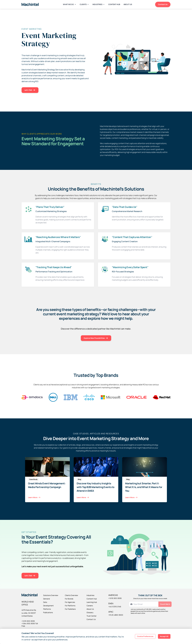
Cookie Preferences (145, 636)
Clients (84, 4)
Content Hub (114, 4)
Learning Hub (92, 602)
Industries (99, 4)
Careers (90, 606)
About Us (128, 4)
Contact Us (163, 4)
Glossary (90, 612)
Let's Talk (30, 90)
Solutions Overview (51, 595)
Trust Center (92, 616)
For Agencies (70, 602)
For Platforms (70, 606)
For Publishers (70, 609)
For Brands (69, 599)
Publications (48, 612)
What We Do (70, 4)
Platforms (47, 609)
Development (48, 606)
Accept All (164, 636)
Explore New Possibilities (96, 338)
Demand (46, 599)
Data (45, 602)
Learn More (34, 497)
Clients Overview (71, 595)
